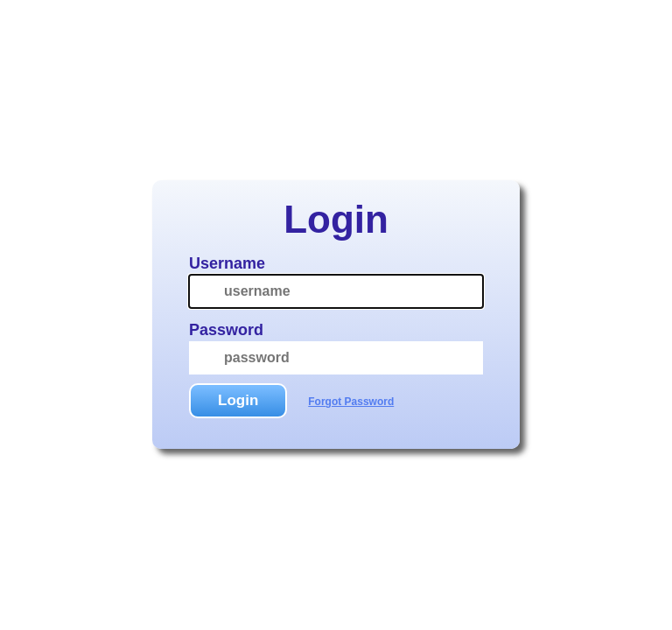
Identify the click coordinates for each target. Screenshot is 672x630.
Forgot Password (351, 402)
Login (238, 400)
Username (227, 263)
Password (226, 330)
